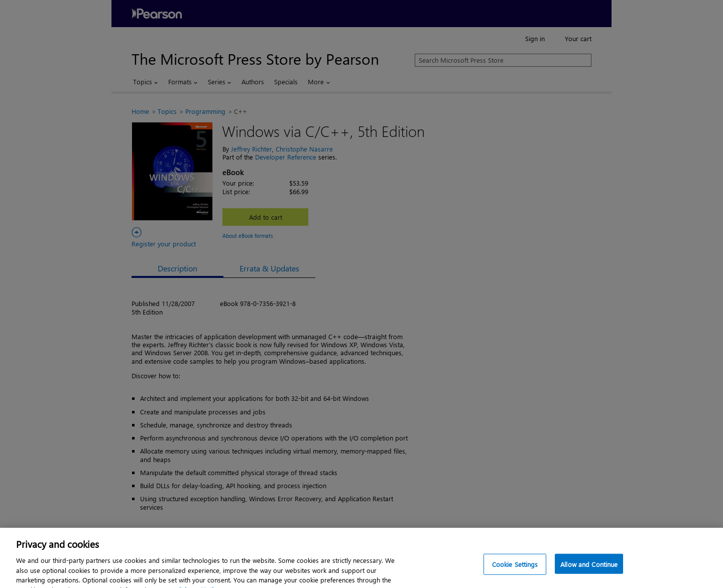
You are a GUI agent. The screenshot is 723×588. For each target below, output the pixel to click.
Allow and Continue (589, 570)
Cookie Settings (515, 570)
